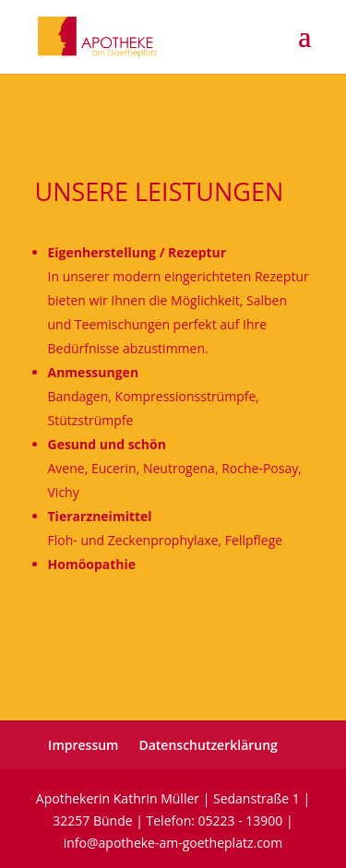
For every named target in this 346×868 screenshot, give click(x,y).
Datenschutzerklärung (208, 745)
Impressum (83, 745)
